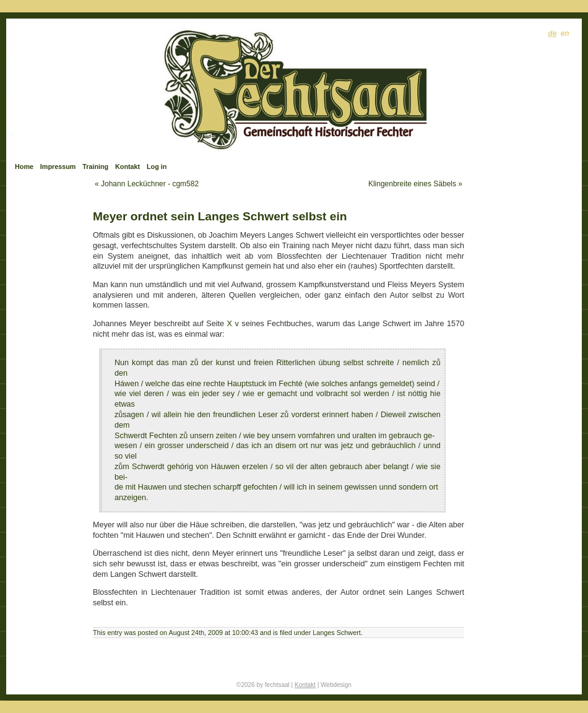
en (565, 33)
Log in (157, 166)
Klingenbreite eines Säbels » (415, 184)
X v (233, 324)
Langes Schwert (336, 633)
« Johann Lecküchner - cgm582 (147, 184)
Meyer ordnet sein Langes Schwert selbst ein (220, 216)
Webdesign (336, 685)
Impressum (58, 166)
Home (24, 166)
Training (95, 166)
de (552, 33)
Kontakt (128, 166)
